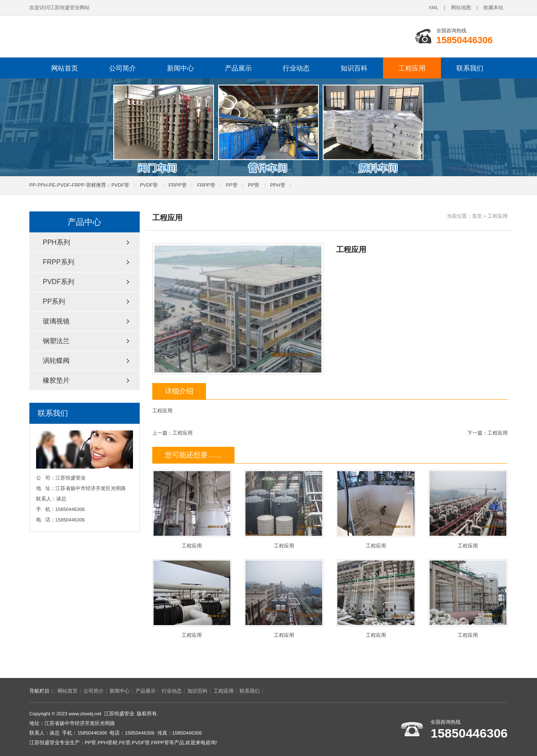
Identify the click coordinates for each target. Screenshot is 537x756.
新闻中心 (180, 68)
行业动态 (296, 68)
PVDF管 (120, 185)
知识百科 (354, 68)
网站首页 (65, 68)
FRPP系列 (59, 262)
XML (433, 8)
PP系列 (54, 301)
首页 (477, 216)
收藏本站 (493, 8)
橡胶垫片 (56, 380)
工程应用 (412, 68)
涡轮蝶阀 (56, 361)
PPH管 (278, 185)
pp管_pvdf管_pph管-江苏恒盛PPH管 (145, 36)
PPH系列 (56, 242)
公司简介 (123, 68)
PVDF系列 (59, 282)
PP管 (231, 185)
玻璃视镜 (56, 321)
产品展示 (238, 68)
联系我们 (470, 68)
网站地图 (461, 8)
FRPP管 (178, 185)
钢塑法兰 (56, 341)
